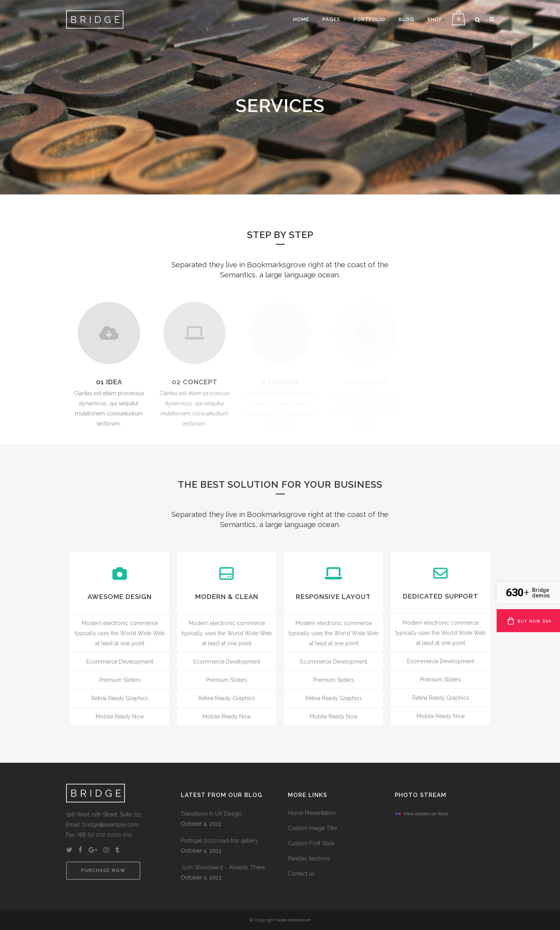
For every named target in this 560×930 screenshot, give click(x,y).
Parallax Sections (309, 858)
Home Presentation (312, 813)
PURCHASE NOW (103, 870)
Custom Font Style (311, 843)
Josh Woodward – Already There (223, 867)
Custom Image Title (312, 828)
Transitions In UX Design (211, 814)
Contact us (301, 874)
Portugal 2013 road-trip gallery (220, 841)
